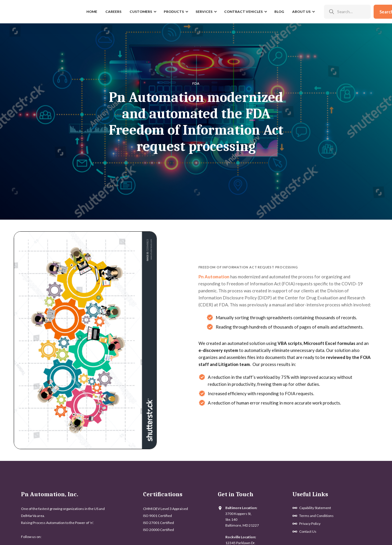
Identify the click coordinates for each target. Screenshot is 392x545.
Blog (279, 12)
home (92, 12)
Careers (113, 12)
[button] (143, 12)
